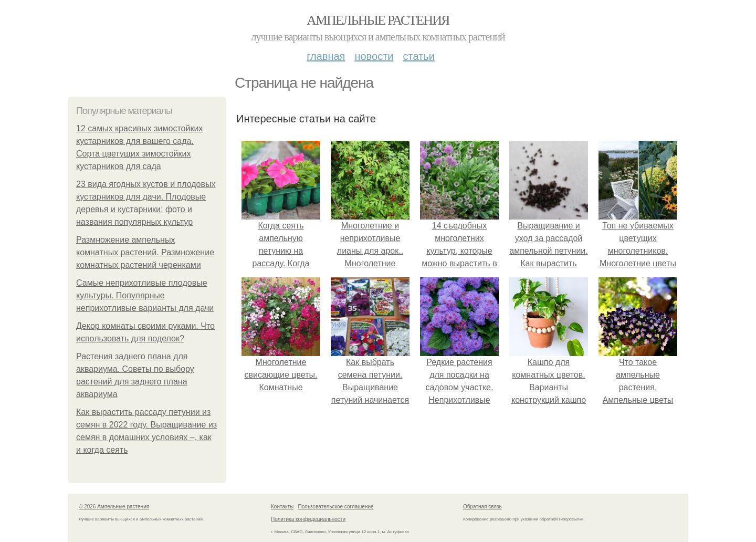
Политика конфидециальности (308, 519)
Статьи (418, 56)
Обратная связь (482, 507)
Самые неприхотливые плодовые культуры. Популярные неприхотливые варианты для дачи (145, 295)
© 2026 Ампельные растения (114, 507)
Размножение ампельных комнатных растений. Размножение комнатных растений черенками (145, 252)
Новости (374, 56)
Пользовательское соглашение (336, 507)
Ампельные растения (378, 20)
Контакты (282, 507)
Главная (326, 56)
